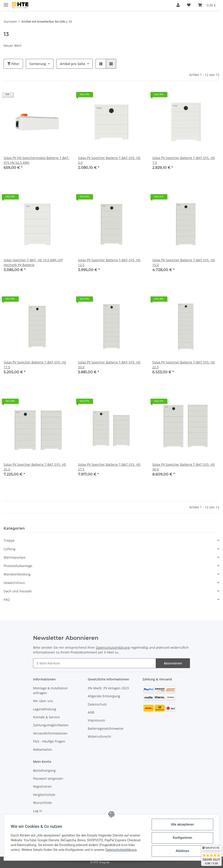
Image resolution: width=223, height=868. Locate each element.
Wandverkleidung (17, 574)
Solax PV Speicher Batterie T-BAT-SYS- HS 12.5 (109, 262)
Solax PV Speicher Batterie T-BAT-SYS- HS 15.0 (184, 262)
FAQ (7, 600)
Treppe (9, 540)
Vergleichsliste (44, 795)
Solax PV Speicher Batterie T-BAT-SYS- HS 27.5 (109, 467)
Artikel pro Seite (73, 64)
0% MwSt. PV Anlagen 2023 (108, 688)
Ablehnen (182, 851)
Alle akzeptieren (182, 824)
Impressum (96, 720)
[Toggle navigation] (6, 3)
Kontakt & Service (46, 717)
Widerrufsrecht (99, 736)
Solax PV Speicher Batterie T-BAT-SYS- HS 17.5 (35, 365)
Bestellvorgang (44, 770)
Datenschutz (97, 704)
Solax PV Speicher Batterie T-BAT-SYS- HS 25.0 (35, 467)
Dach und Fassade (18, 591)
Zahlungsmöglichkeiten (51, 725)
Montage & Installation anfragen (50, 690)
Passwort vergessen (48, 778)
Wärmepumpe (15, 557)
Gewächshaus (14, 583)
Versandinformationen (50, 733)
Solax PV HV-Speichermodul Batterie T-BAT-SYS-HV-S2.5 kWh (37, 160)
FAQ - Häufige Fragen (49, 741)
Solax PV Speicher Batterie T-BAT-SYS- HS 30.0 (184, 467)
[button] (178, 5)
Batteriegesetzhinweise (106, 728)
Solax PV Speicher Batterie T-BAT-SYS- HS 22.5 (184, 365)
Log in (38, 811)
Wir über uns (43, 701)
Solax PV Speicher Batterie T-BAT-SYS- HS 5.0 (109, 160)
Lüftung (10, 549)
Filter (13, 64)
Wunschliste (42, 803)
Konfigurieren (182, 838)
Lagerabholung (45, 709)
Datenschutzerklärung (113, 647)
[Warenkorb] (207, 5)
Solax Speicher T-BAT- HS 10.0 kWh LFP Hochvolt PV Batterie (33, 262)
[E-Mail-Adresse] (95, 663)
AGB (91, 712)
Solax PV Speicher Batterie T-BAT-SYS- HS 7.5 (184, 160)
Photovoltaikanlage (18, 566)
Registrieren (42, 786)
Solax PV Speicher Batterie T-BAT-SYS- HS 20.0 (109, 365)
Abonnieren (173, 663)
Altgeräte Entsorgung (104, 696)
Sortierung (38, 64)
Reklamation (43, 749)
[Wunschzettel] (189, 5)
